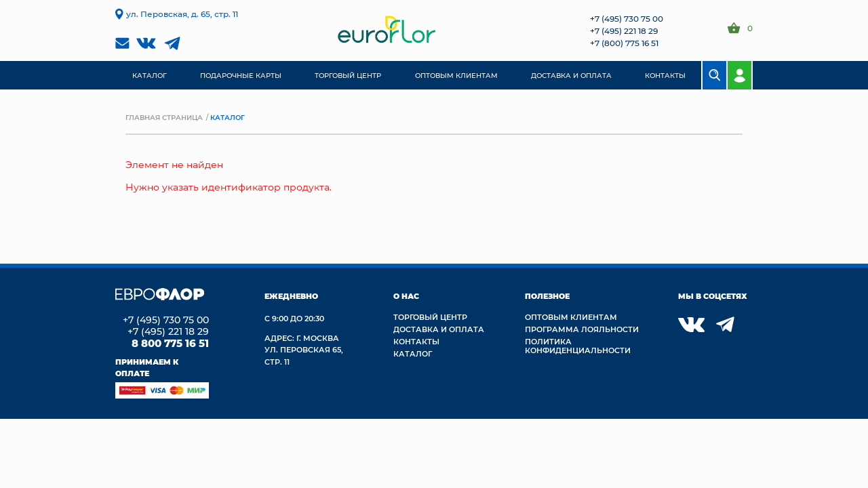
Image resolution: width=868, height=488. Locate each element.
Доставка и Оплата (439, 329)
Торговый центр (430, 317)
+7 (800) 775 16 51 (624, 43)
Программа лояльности (582, 329)
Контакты (416, 341)
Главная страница (164, 117)
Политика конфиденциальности (578, 346)
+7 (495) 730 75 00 (627, 18)
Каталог (413, 353)
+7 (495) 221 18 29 (624, 30)
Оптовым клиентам (571, 317)
